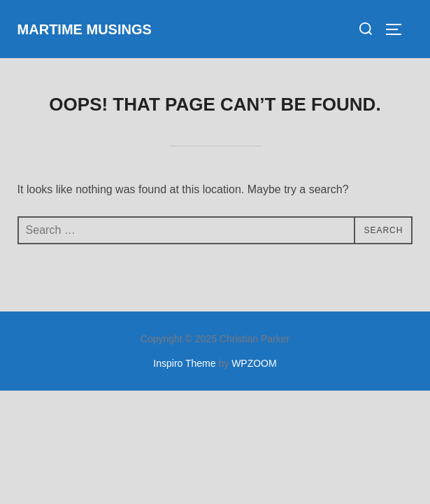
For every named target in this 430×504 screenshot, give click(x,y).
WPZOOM (254, 363)
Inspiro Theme (184, 363)
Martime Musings (85, 29)
